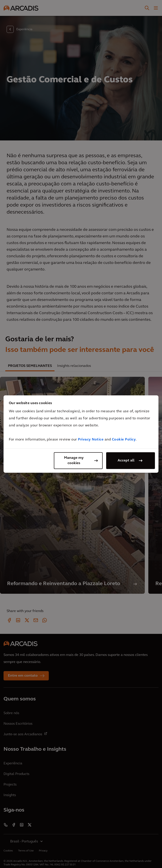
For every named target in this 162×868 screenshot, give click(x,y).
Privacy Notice (91, 440)
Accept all (126, 461)
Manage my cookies (74, 461)
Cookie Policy (124, 440)
